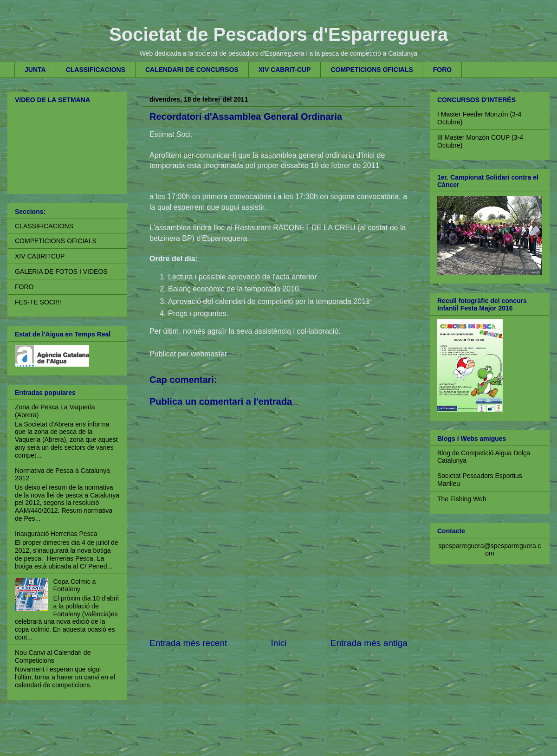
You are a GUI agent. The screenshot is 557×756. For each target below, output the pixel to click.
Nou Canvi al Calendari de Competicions (53, 656)
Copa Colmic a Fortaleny (75, 585)
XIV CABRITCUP (40, 256)
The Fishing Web (462, 499)
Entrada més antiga (369, 643)
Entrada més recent (188, 643)
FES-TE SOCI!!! (38, 302)
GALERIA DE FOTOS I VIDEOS (61, 271)
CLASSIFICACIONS (96, 70)
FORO (442, 70)
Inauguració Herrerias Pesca (56, 534)
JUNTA (35, 70)
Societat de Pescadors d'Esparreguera (278, 34)
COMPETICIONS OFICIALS (372, 70)
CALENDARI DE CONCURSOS (192, 70)
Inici (278, 643)
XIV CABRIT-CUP (285, 70)
